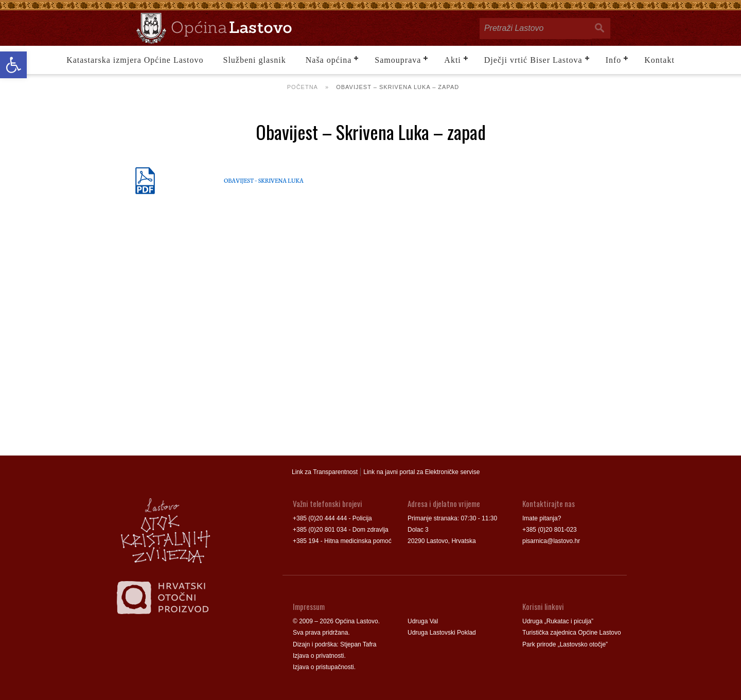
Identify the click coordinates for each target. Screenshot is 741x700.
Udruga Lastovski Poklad (442, 633)
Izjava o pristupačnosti (323, 667)
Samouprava (398, 60)
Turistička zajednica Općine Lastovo (572, 633)
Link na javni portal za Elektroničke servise (421, 472)
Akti (452, 60)
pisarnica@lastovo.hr (551, 541)
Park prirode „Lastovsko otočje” (565, 644)
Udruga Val (423, 621)
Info (614, 60)
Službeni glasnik (255, 60)
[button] (13, 65)
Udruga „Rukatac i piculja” (558, 621)
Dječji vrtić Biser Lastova (533, 60)
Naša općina (329, 60)
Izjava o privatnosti (318, 656)
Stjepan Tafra (358, 644)
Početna (303, 87)
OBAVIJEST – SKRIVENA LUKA (264, 180)
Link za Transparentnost (325, 472)
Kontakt (659, 60)
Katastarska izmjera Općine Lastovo (135, 60)
